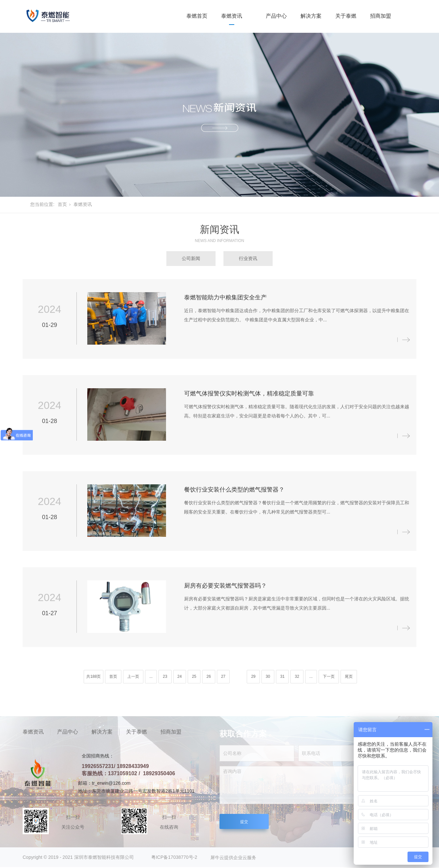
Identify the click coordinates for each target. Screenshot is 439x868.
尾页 (349, 676)
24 (180, 676)
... (151, 676)
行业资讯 (248, 258)
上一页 (133, 676)
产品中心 (276, 16)
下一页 (329, 676)
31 (282, 676)
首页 (62, 204)
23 (165, 676)
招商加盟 (381, 16)
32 (297, 676)
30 (268, 676)
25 (194, 676)
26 (209, 676)
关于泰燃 (346, 16)
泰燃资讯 (232, 16)
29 (253, 676)
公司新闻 (191, 258)
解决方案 (311, 16)
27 (223, 676)
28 (237, 676)
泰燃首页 (197, 16)
